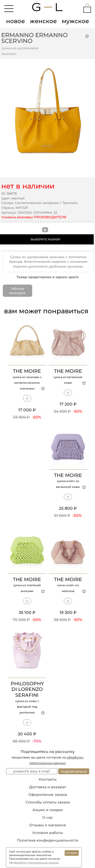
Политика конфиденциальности (48, 840)
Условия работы (48, 833)
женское (43, 21)
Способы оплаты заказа (48, 802)
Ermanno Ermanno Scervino (34, 38)
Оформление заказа (48, 795)
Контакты (48, 779)
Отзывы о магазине (48, 825)
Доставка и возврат (48, 787)
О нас (48, 817)
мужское (75, 21)
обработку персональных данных (36, 863)
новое (15, 21)
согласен (72, 853)
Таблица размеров (17, 291)
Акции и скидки (48, 810)
